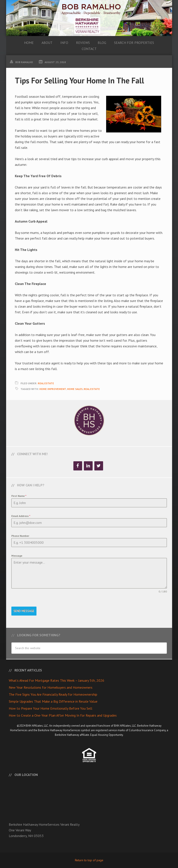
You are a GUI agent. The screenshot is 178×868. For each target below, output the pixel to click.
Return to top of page (89, 860)
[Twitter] (99, 466)
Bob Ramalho (89, 18)
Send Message (24, 611)
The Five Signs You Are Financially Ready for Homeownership (53, 694)
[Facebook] (78, 466)
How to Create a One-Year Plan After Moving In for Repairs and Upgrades (63, 715)
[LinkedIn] (88, 466)
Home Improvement (53, 389)
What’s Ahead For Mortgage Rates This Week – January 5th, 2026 (56, 680)
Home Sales (75, 389)
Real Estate (46, 383)
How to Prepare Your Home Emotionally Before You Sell (50, 708)
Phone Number (20, 536)
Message (17, 556)
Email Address (21, 516)
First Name (19, 496)
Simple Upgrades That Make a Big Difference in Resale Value (53, 701)
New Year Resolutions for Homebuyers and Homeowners (51, 687)
